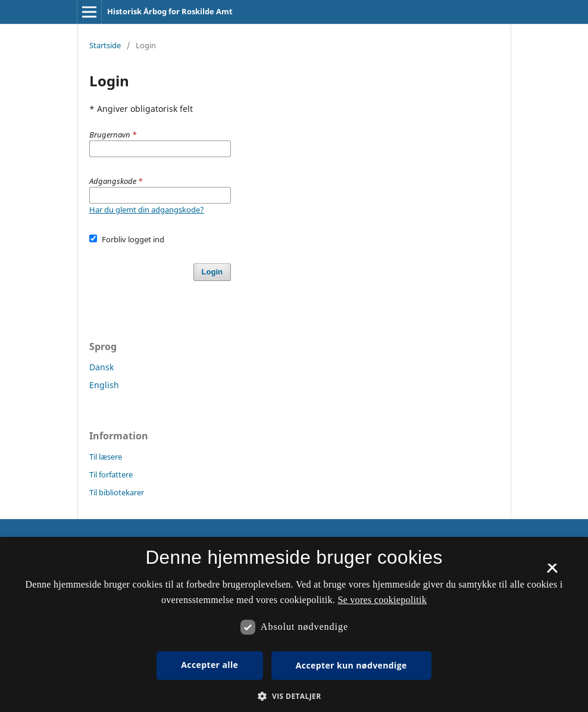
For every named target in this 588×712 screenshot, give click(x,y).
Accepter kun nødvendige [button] (351, 665)
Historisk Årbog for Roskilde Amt (170, 11)
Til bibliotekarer (117, 492)
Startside (105, 45)
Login (212, 272)
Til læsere (106, 457)
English (104, 385)
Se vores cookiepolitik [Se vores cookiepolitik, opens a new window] (382, 600)
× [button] (552, 572)
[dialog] (294, 624)
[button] (294, 696)
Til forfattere (111, 474)
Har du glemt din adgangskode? (147, 210)
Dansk (101, 367)
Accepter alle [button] (209, 665)
